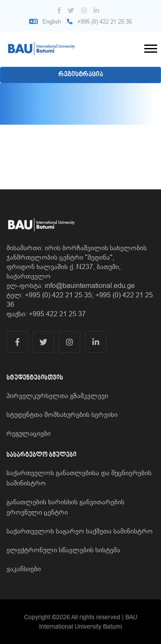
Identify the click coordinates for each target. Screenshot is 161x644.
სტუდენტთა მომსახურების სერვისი (62, 414)
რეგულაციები (29, 433)
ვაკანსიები (24, 569)
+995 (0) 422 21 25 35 (99, 21)
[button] (150, 47)
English (45, 21)
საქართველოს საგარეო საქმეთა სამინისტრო (80, 531)
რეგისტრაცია (81, 75)
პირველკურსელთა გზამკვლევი (57, 395)
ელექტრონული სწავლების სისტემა (63, 550)
